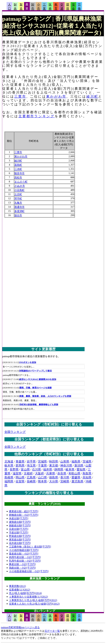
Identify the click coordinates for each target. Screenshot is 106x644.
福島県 (76, 462)
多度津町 (19, 211)
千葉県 (42, 466)
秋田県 (54, 462)
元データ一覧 (52, 631)
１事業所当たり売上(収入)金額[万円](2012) (33, 600)
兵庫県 (51, 473)
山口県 (42, 477)
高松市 (18, 177)
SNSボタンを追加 (28, 362)
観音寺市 (19, 173)
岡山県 (20, 477)
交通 (62, 7)
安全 (73, 7)
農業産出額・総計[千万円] (24, 511)
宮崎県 (65, 481)
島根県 (9, 477)
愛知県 (81, 469)
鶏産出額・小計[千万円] (22, 568)
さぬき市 (20, 186)
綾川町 (92, 96)
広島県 (31, 477)
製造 (21, 7)
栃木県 (9, 466)
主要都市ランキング (37, 116)
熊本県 (42, 481)
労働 (79, 7)
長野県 (14, 469)
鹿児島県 (77, 481)
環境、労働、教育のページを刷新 (36, 388)
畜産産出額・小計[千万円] (24, 554)
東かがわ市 (56, 96)
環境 (68, 7)
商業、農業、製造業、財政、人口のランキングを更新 (45, 396)
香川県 (65, 477)
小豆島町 (19, 190)
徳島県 (54, 477)
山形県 (65, 462)
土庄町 (18, 194)
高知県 (87, 477)
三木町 (18, 169)
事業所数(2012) (17, 586)
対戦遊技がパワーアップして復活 (36, 371)
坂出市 (18, 215)
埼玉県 (31, 466)
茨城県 (87, 462)
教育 (56, 7)
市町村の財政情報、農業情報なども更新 (39, 405)
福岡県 (9, 481)
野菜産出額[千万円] (20, 536)
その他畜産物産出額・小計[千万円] (29, 571)
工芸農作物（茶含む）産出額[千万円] (30, 547)
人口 (9, 7)
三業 (44, 7)
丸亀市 (18, 203)
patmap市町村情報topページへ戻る (20, 627)
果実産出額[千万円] (20, 540)
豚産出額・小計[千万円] (22, 564)
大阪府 (39, 473)
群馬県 (20, 466)
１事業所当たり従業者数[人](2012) (28, 597)
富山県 (25, 469)
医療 (50, 7)
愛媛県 (76, 477)
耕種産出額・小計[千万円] (24, 515)
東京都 (54, 466)
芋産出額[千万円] (19, 532)
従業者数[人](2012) (20, 590)
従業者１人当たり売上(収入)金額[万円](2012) (34, 604)
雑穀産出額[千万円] (20, 525)
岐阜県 (70, 469)
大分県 (54, 481)
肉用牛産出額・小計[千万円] (25, 557)
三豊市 (20, 96)
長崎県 (31, 481)
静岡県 (59, 469)
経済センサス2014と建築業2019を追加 (38, 379)
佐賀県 (20, 481)
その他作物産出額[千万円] (24, 550)
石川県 (36, 469)
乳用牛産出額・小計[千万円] (25, 561)
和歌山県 (74, 473)
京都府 (28, 473)
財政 (15, 7)
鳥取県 (87, 473)
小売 (39, 7)
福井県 (48, 469)
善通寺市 (19, 207)
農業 (27, 7)
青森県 (20, 462)
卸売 (33, 7)
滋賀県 (17, 473)
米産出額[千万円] (19, 518)
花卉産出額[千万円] (20, 543)
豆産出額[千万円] (19, 529)
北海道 (9, 462)
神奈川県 (66, 466)
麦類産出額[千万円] (20, 522)
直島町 (18, 165)
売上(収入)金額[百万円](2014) (25, 593)
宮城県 (42, 462)
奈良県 (62, 473)
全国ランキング (15, 432)
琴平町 (18, 198)
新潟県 (79, 466)
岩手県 (31, 462)
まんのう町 (21, 182)
